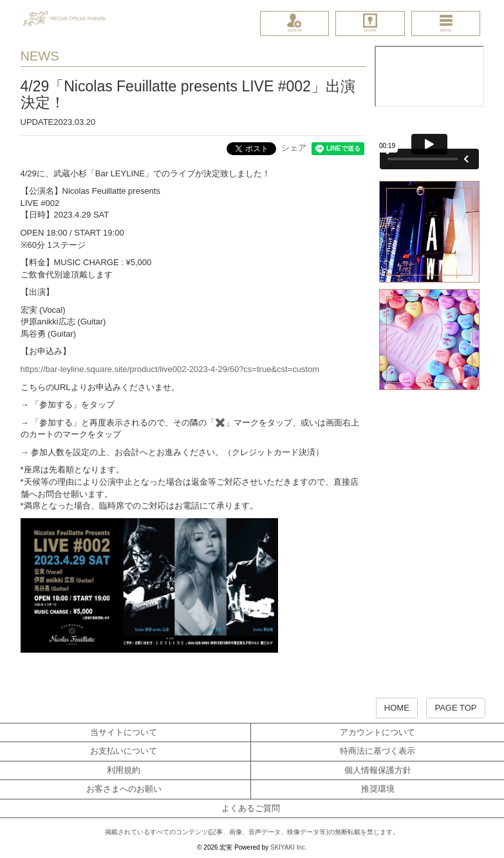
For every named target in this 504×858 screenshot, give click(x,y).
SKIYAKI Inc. (289, 847)
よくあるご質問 (251, 808)
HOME (397, 708)
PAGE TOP (455, 708)
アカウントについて (378, 732)
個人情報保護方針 (378, 770)
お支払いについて (124, 751)
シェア (294, 148)
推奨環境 (378, 789)
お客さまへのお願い (124, 789)
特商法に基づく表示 (378, 751)
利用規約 (124, 770)
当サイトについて (124, 732)
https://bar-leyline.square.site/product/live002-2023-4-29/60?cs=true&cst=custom (170, 369)
